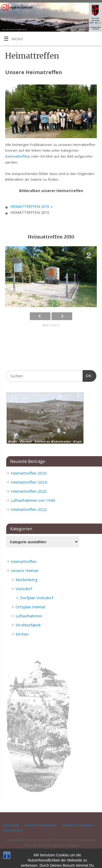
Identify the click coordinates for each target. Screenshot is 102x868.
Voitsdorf (24, 589)
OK (87, 375)
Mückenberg (27, 580)
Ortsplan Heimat (30, 607)
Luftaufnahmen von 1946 (33, 500)
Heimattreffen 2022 (29, 509)
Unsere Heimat (25, 570)
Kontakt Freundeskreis (78, 825)
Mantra (73, 855)
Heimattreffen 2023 (29, 491)
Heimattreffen (17, 156)
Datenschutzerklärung (40, 825)
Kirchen (22, 634)
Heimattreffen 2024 (29, 482)
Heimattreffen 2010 (30, 206)
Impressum (11, 825)
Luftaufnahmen (29, 616)
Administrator (13, 830)
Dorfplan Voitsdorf (37, 598)
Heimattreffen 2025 (29, 473)
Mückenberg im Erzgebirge (22, 855)
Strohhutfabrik (28, 625)
